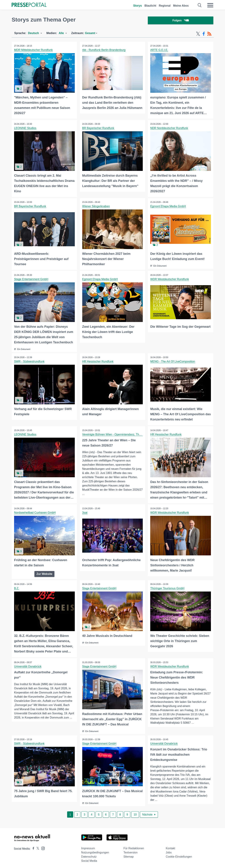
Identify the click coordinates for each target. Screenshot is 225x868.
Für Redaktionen (134, 847)
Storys (138, 6)
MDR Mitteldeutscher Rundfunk (34, 50)
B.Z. (17, 588)
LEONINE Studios (25, 128)
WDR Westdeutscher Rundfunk (170, 279)
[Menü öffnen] (210, 5)
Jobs (169, 851)
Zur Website (44, 573)
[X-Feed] (198, 34)
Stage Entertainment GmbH (31, 279)
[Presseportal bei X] (37, 847)
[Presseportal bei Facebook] (32, 847)
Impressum (88, 847)
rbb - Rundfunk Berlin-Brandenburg (104, 50)
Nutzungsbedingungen (95, 851)
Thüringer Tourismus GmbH (167, 588)
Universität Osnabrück (28, 666)
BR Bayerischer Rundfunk (98, 128)
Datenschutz (89, 855)
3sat (85, 512)
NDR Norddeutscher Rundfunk (169, 128)
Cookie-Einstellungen (179, 855)
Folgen (181, 21)
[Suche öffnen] (200, 5)
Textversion (130, 851)
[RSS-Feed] (209, 34)
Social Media (89, 860)
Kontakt (170, 847)
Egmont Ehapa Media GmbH (168, 206)
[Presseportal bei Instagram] (42, 847)
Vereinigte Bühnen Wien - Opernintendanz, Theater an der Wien (122, 434)
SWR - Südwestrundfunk (29, 361)
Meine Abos (181, 6)
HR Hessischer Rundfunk (98, 361)
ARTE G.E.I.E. (159, 50)
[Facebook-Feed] (204, 34)
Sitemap (129, 855)
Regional (165, 6)
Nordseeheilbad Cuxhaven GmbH (35, 512)
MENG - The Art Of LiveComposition (173, 361)
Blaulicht (150, 6)
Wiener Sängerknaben (96, 206)
